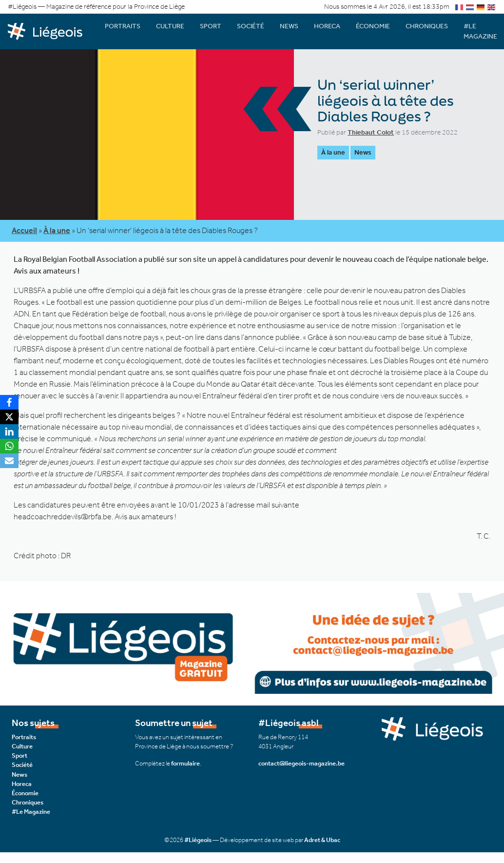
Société (251, 26)
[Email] (9, 461)
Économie (373, 26)
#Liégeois (198, 840)
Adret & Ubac (322, 840)
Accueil (24, 230)
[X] (9, 417)
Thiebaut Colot (371, 132)
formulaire (185, 763)
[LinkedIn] (9, 431)
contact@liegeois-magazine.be (301, 763)
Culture (170, 26)
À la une (333, 152)
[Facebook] (9, 402)
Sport (211, 26)
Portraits (123, 26)
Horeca (327, 26)
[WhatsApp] (9, 446)
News (289, 26)
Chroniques (427, 26)
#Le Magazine (31, 812)
